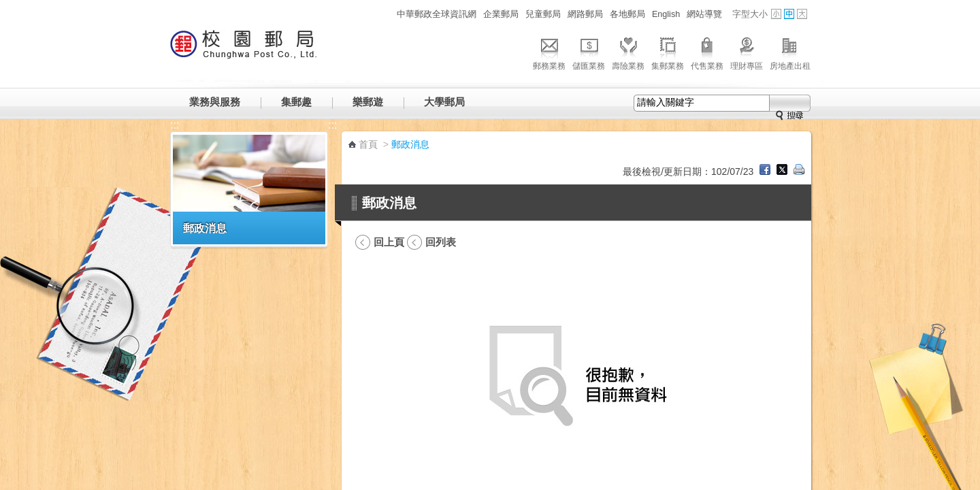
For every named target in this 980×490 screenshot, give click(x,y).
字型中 (789, 14)
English (666, 14)
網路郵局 (585, 14)
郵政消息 (205, 228)
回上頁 (389, 242)
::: (386, 14)
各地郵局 (627, 14)
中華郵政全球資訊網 (437, 14)
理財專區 (747, 52)
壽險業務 (628, 52)
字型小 (776, 14)
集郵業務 (668, 52)
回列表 (441, 242)
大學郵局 (444, 102)
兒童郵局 (543, 14)
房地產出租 (790, 52)
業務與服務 (215, 102)
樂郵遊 (368, 102)
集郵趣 (296, 102)
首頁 (368, 144)
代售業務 (707, 52)
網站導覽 (704, 14)
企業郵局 (501, 14)
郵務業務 (549, 52)
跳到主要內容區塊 (7, 7)
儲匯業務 (589, 52)
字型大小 (750, 14)
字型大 (802, 14)
